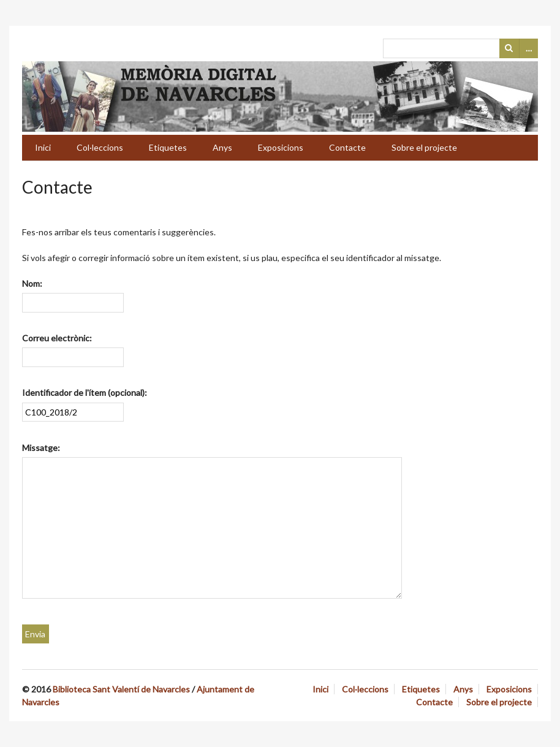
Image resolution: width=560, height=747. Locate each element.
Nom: (32, 283)
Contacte (347, 147)
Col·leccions (100, 147)
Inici (43, 147)
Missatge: (41, 448)
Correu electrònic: (57, 338)
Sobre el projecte (424, 147)
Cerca (509, 48)
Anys (222, 147)
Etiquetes (168, 147)
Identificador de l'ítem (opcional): (85, 392)
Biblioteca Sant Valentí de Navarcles (121, 689)
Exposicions (281, 147)
